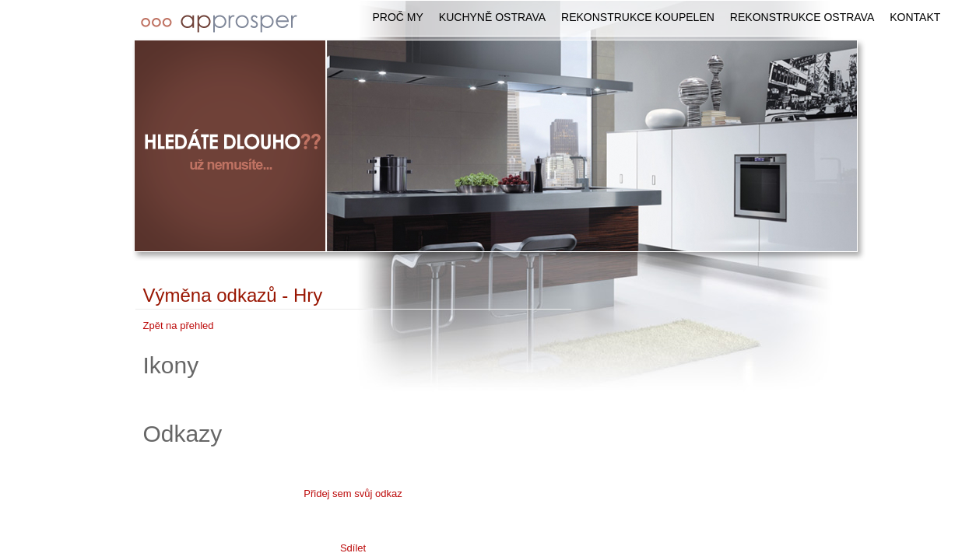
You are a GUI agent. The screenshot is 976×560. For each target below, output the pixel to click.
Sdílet (353, 548)
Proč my (398, 17)
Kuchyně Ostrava (492, 17)
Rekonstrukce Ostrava (802, 17)
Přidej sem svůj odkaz (353, 493)
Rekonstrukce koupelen (638, 17)
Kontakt (915, 17)
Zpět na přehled (179, 325)
